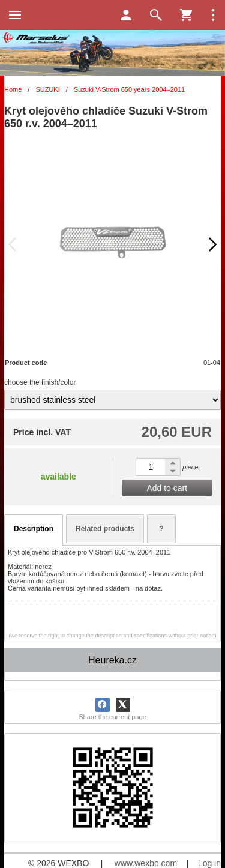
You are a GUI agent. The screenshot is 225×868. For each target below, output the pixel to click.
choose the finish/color (40, 382)
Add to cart (167, 488)
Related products (105, 529)
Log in (209, 863)
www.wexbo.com (146, 863)
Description (34, 529)
